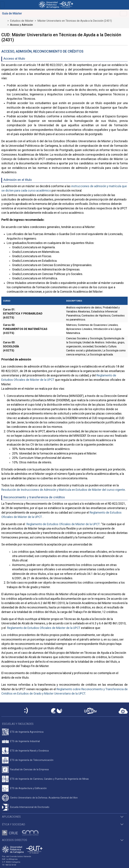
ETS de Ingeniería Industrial (25, 741)
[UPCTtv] (90, 711)
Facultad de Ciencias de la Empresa (29, 770)
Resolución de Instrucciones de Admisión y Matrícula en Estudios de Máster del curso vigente (63, 490)
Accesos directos (15, 840)
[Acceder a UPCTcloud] (123, 711)
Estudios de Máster (22, 21)
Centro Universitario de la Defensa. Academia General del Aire (44, 798)
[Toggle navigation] (2, 5)
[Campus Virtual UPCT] (57, 711)
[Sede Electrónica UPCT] (26, 711)
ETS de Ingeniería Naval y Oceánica (29, 751)
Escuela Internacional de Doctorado (30, 807)
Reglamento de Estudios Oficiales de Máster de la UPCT (63, 524)
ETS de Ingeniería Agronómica (27, 732)
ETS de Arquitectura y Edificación (28, 788)
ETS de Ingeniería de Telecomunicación (32, 760)
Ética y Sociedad (14, 824)
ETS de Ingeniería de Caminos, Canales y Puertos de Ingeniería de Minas (49, 779)
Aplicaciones (11, 817)
